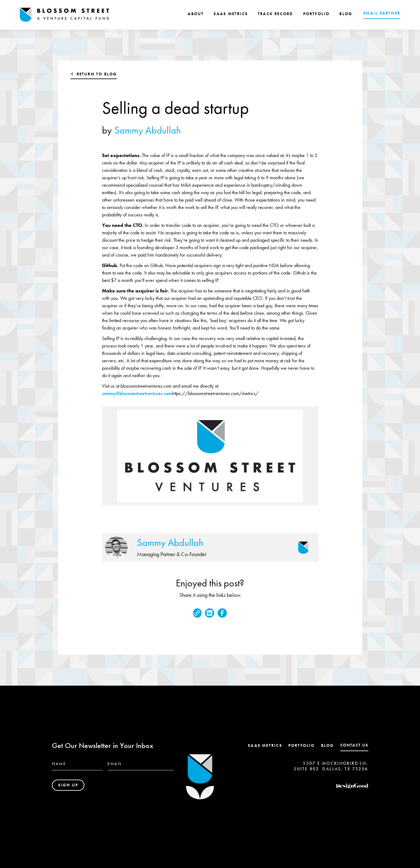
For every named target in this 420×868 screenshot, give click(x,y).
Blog (328, 745)
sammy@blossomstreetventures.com (137, 393)
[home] (65, 15)
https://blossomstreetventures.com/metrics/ (215, 393)
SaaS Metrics (265, 745)
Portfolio (302, 745)
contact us (354, 745)
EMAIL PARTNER (382, 13)
